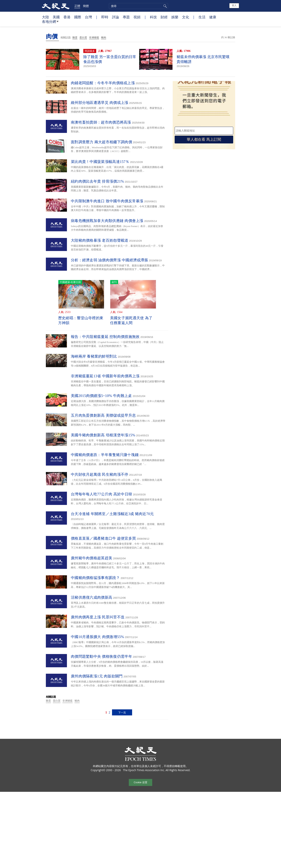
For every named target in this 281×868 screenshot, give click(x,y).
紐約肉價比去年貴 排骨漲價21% (97, 181)
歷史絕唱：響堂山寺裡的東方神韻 (81, 320)
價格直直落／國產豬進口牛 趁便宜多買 (103, 538)
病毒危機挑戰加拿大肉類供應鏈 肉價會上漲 (107, 221)
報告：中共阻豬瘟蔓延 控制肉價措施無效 (105, 337)
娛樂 (175, 17)
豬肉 (104, 38)
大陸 (45, 17)
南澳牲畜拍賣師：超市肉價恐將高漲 (101, 122)
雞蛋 (75, 38)
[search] (138, 6)
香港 (67, 17)
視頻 (137, 17)
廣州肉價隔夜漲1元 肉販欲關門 (97, 676)
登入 (234, 5)
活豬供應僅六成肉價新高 (92, 597)
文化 (186, 17)
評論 (116, 17)
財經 (164, 17)
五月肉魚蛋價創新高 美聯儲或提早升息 (103, 415)
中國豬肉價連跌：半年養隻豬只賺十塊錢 (105, 455)
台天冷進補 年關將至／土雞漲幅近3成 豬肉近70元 (112, 514)
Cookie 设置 (140, 782)
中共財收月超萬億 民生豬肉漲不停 (100, 474)
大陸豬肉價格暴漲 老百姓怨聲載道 (100, 240)
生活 (202, 17)
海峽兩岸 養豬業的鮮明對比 (94, 356)
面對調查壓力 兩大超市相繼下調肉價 (101, 142)
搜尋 (165, 6)
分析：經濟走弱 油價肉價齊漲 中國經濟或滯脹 (109, 260)
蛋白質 (83, 38)
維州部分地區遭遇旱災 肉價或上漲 (100, 103)
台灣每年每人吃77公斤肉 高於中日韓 (101, 494)
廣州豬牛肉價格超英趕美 (92, 558)
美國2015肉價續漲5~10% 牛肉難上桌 (101, 396)
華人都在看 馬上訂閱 (204, 139)
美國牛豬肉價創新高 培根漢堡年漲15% (103, 435)
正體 (77, 6)
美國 (56, 17)
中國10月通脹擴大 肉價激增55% (97, 637)
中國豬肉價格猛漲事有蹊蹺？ (95, 578)
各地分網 (50, 23)
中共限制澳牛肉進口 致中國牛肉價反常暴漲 (107, 201)
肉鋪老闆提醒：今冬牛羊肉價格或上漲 (103, 83)
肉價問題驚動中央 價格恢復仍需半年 (101, 656)
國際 (78, 17)
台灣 (88, 17)
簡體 (86, 6)
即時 (105, 17)
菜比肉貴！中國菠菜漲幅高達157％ (100, 162)
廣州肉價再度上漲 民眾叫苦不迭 (98, 617)
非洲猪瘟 (94, 38)
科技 (153, 17)
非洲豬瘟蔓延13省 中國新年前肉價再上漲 (105, 376)
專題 (126, 17)
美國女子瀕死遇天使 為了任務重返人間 (131, 320)
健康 (213, 17)
